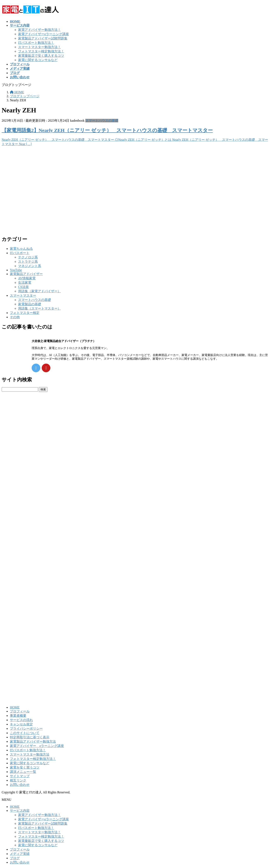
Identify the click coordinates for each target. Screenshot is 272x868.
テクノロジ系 (28, 257)
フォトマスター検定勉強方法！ (41, 51)
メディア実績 (20, 854)
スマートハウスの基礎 (102, 121)
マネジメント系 (30, 266)
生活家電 (25, 283)
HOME (15, 707)
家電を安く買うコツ (25, 767)
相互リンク (18, 780)
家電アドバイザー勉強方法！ (39, 30)
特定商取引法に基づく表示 (30, 737)
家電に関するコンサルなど (38, 60)
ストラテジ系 (28, 262)
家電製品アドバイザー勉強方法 (33, 741)
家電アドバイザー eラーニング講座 (37, 746)
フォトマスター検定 (25, 313)
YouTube (16, 270)
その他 (15, 317)
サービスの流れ (21, 720)
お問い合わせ (20, 785)
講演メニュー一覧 (23, 772)
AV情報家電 (27, 278)
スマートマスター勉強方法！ (39, 47)
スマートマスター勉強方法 (30, 754)
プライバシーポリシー (26, 729)
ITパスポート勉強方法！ (36, 43)
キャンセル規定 (21, 724)
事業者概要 (18, 716)
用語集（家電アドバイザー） (39, 291)
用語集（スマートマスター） (39, 308)
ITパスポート (20, 253)
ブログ (15, 858)
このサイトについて (25, 733)
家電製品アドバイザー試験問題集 (43, 38)
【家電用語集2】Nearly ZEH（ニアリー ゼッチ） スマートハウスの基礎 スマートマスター (107, 130)
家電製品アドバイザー (26, 274)
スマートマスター (23, 295)
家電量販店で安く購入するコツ (41, 56)
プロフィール (20, 711)
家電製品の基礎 (30, 304)
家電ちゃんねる (21, 249)
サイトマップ (20, 776)
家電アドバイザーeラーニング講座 (43, 34)
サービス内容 (20, 811)
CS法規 (23, 287)
